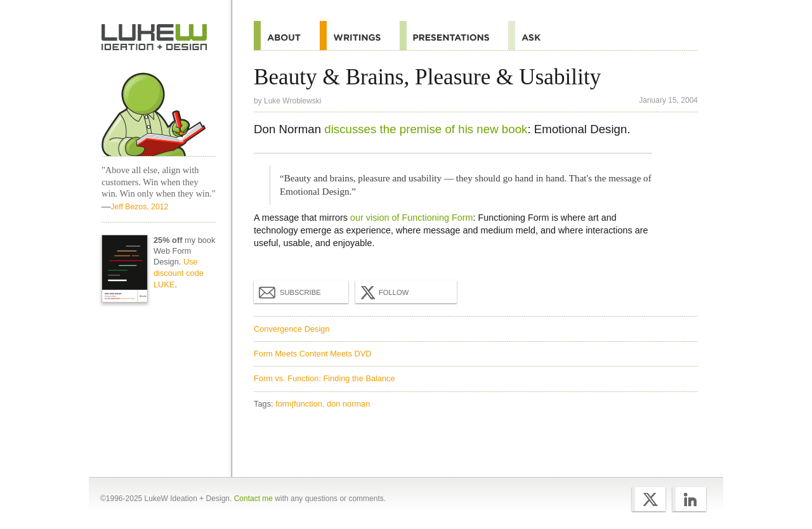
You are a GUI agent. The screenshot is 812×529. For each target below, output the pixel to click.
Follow (383, 292)
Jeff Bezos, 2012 (139, 207)
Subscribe (290, 292)
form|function (299, 404)
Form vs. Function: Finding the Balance (324, 378)
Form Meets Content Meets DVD (313, 354)
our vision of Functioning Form (412, 218)
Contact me (253, 499)
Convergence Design (292, 329)
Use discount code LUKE (179, 273)
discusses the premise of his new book (426, 129)
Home (154, 37)
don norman (348, 404)
